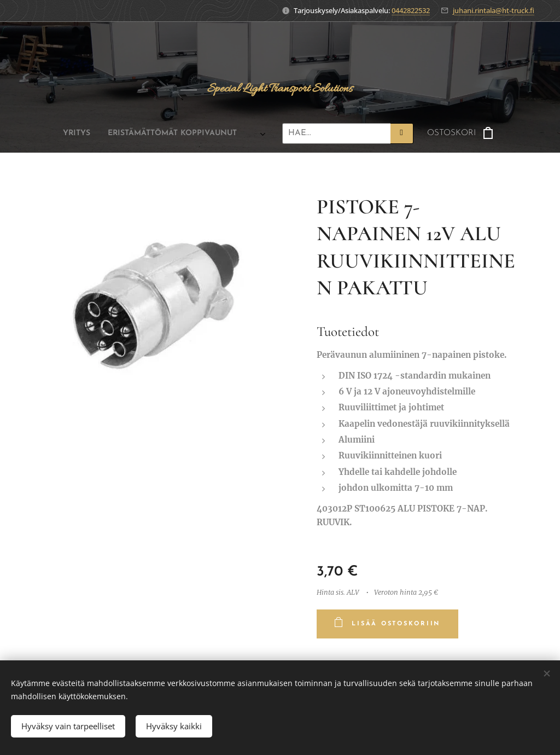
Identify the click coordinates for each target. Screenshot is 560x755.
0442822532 (411, 10)
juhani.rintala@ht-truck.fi (494, 10)
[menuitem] (68, 133)
